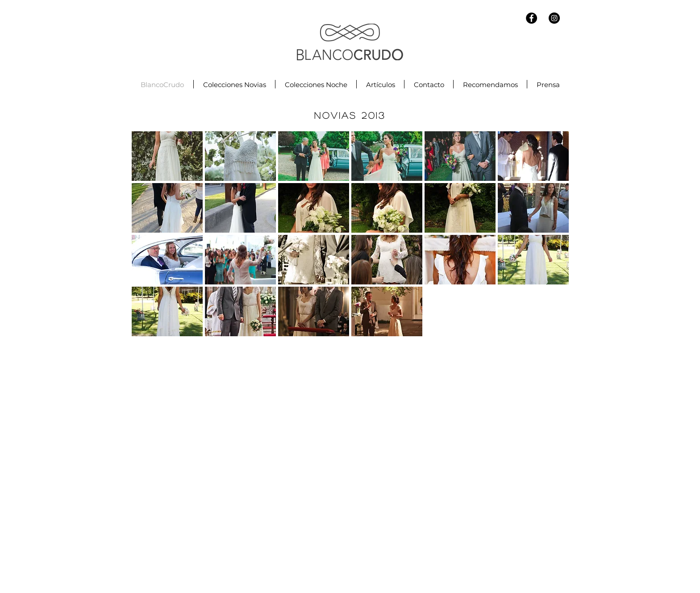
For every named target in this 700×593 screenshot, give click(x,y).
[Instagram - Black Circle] (554, 18)
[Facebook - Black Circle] (531, 18)
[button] (167, 156)
